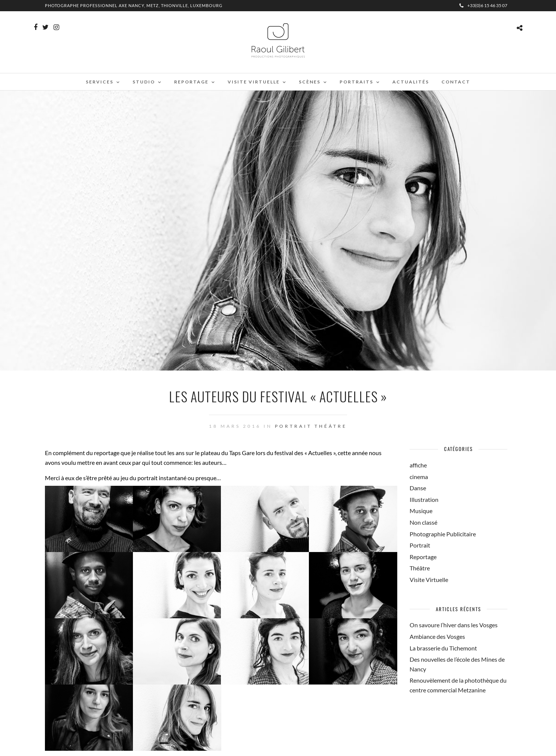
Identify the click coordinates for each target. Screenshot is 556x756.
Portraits (356, 82)
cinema (419, 477)
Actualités (411, 82)
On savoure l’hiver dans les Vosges (454, 625)
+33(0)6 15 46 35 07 (483, 5)
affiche (418, 465)
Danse (418, 488)
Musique (421, 511)
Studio (144, 82)
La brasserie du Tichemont (443, 648)
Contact (456, 82)
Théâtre (331, 426)
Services (100, 82)
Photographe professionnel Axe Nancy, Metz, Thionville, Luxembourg (134, 5)
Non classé (423, 522)
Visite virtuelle (254, 82)
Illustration (424, 499)
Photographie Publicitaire (443, 534)
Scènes (310, 82)
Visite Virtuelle (429, 580)
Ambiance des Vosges (437, 636)
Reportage (191, 82)
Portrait (293, 426)
